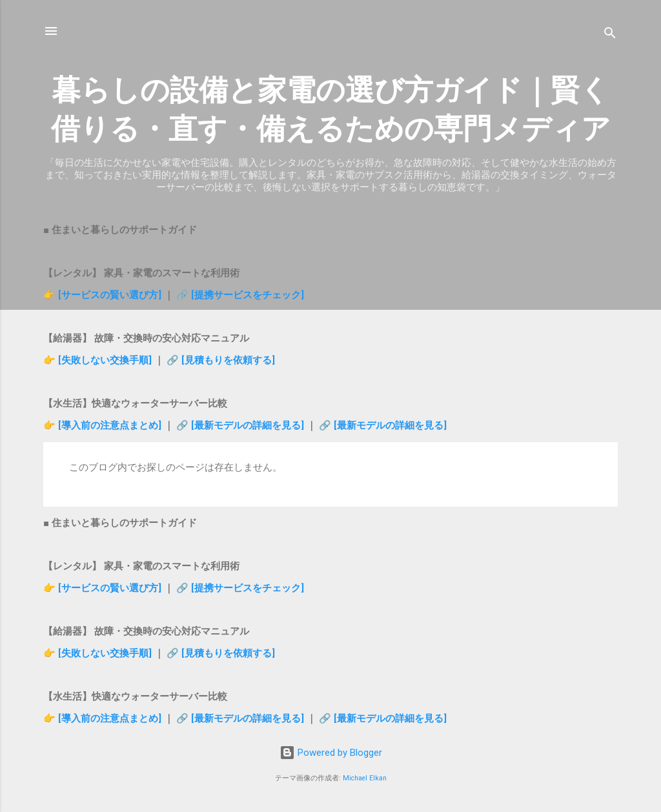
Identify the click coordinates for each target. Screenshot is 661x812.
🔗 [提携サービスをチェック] (240, 295)
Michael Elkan (365, 778)
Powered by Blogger (331, 753)
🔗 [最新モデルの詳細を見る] (241, 425)
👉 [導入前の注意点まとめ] (104, 425)
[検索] (610, 35)
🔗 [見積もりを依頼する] (221, 360)
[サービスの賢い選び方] (110, 295)
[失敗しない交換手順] (106, 360)
